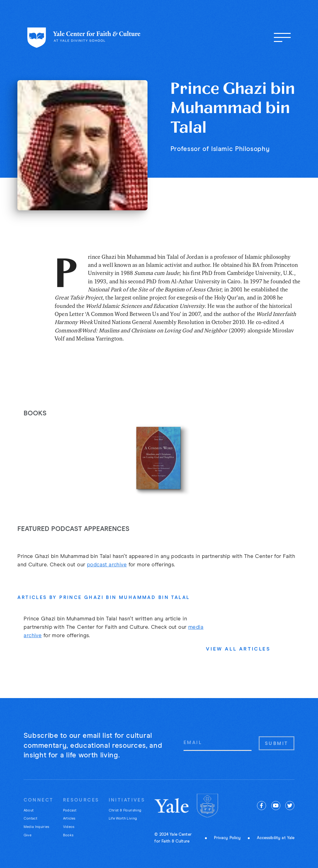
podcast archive (107, 565)
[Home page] (84, 38)
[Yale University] (172, 806)
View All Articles (238, 649)
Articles (69, 818)
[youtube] (276, 806)
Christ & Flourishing (125, 810)
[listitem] (159, 459)
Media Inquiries (36, 827)
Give (27, 835)
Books (68, 835)
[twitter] (290, 806)
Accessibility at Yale (276, 838)
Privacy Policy (227, 838)
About (29, 810)
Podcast (70, 810)
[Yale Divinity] (207, 806)
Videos (69, 827)
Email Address (183, 736)
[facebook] (261, 806)
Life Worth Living (123, 818)
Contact (30, 818)
